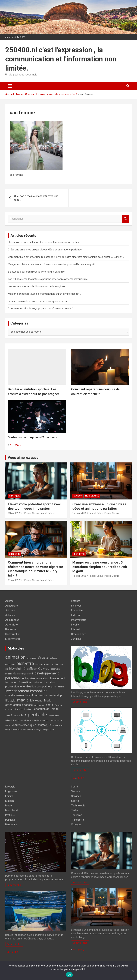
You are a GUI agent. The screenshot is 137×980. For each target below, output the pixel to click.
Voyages (76, 825)
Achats (9, 601)
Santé (74, 787)
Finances (76, 606)
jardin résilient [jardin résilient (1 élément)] (41, 696)
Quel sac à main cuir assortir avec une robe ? (36, 198)
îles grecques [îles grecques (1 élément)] (48, 730)
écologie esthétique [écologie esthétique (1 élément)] (13, 730)
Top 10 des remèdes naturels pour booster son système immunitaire (48, 279)
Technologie (78, 806)
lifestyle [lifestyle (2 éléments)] (10, 701)
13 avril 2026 (15, 513)
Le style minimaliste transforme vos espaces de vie (38, 301)
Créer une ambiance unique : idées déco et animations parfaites (45, 250)
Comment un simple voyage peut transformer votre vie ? (41, 309)
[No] (133, 971)
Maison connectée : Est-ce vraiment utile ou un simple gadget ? (45, 294)
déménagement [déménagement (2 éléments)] (23, 673)
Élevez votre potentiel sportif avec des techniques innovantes (43, 242)
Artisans (10, 615)
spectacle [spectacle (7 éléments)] (36, 715)
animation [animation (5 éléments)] (15, 657)
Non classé (92, 496)
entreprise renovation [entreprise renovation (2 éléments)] (35, 678)
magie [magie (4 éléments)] (23, 700)
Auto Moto (12, 625)
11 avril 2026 (15, 580)
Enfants (76, 601)
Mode (9, 806)
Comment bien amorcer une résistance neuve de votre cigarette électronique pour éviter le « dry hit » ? (67, 257)
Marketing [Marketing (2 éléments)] (36, 701)
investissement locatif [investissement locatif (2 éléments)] (19, 695)
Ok (69, 975)
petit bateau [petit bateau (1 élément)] (39, 705)
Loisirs (9, 796)
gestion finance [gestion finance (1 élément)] (58, 687)
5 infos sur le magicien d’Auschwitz (33, 437)
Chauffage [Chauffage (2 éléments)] (30, 669)
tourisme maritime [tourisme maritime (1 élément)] (42, 720)
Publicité (10, 820)
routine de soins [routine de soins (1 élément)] (24, 709)
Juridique (76, 639)
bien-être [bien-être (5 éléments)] (25, 663)
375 (80, 778)
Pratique (14, 496)
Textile (75, 810)
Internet (76, 629)
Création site (79, 634)
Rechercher (126, 219)
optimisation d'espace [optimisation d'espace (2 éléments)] (19, 705)
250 (17, 445)
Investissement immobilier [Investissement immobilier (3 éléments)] (26, 691)
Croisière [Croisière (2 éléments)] (44, 669)
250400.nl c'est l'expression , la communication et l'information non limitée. (61, 59)
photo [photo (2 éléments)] (49, 705)
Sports (75, 801)
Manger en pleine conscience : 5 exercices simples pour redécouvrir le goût (51, 264)
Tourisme (77, 815)
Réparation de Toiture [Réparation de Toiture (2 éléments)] (46, 709)
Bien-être (15, 554)
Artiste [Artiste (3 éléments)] (43, 657)
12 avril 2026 (79, 513)
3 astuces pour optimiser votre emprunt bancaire (36, 272)
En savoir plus (80, 702)
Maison (78, 496)
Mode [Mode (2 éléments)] (48, 701)
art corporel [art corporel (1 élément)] (32, 658)
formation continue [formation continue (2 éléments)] (30, 682)
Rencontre (11, 825)
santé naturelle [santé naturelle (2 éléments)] (14, 715)
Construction (13, 634)
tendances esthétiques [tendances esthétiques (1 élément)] (23, 720)
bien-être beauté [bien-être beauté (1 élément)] (42, 664)
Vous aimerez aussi (24, 458)
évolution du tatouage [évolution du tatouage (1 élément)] (32, 730)
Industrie (76, 615)
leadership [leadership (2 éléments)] (55, 695)
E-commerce (13, 639)
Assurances (12, 620)
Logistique (11, 791)
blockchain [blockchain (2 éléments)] (16, 669)
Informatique (79, 620)
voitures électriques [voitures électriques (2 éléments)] (24, 725)
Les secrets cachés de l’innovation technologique (37, 286)
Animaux (10, 610)
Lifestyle (10, 787)
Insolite (75, 625)
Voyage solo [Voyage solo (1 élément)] (57, 725)
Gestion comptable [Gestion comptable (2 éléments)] (38, 686)
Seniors (76, 791)
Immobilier (77, 610)
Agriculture (12, 606)
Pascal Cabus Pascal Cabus (39, 513)
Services (76, 796)
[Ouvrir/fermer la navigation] (10, 86)
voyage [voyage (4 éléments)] (44, 725)
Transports (77, 820)
